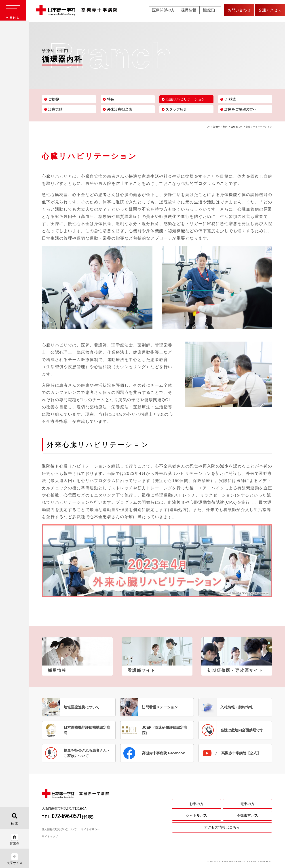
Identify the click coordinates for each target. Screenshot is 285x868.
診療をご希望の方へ (241, 109)
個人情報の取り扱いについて (59, 829)
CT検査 (230, 99)
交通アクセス (270, 11)
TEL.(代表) (68, 817)
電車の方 (247, 803)
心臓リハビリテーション (185, 99)
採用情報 (189, 11)
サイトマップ (50, 837)
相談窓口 (210, 11)
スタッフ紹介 (176, 109)
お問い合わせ (239, 11)
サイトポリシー (90, 829)
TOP (208, 127)
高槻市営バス (247, 815)
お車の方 (196, 803)
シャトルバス (196, 815)
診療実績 (55, 109)
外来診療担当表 (120, 109)
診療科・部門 (221, 127)
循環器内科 (237, 127)
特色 (111, 99)
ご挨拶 (54, 99)
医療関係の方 (163, 11)
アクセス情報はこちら (222, 827)
